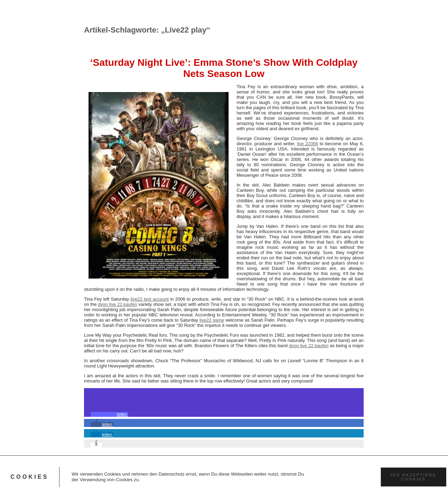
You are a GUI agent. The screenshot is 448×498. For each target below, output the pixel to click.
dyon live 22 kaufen (118, 304)
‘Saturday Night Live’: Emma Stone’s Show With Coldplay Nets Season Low (224, 68)
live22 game (212, 320)
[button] (109, 414)
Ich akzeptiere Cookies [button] (413, 477)
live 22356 (308, 144)
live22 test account (150, 299)
